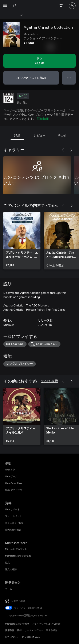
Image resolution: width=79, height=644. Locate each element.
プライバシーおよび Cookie (46, 624)
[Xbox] (11, 15)
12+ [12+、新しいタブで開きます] (23, 96)
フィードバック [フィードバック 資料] (13, 516)
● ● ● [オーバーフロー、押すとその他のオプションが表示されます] (69, 78)
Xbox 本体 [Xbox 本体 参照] (10, 470)
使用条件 (10, 630)
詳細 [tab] (17, 135)
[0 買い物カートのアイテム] (62, 6)
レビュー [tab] (40, 135)
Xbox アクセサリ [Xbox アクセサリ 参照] (14, 490)
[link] (22, 241)
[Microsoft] (39, 3)
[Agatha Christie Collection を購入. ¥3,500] (39, 61)
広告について (12, 637)
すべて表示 (50, 205)
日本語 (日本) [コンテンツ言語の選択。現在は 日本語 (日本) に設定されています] (18, 601)
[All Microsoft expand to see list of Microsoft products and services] (5, 6)
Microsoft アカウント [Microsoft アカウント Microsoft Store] (16, 549)
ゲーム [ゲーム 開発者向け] (9, 589)
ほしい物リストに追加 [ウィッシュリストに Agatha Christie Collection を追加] (31, 78)
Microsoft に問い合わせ (17, 624)
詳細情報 (43, 119)
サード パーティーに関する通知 (41, 630)
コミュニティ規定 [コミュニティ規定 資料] (14, 523)
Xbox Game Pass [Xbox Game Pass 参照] (13, 483)
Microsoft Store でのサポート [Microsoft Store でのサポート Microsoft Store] (20, 556)
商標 (19, 630)
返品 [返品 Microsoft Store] (7, 563)
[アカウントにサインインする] (72, 6)
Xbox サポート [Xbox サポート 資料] (12, 509)
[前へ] (63, 150)
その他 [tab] (62, 135)
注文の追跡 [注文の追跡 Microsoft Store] (11, 569)
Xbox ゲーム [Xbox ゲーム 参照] (11, 476)
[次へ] (71, 150)
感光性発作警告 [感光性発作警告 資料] (13, 530)
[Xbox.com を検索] (15, 5)
